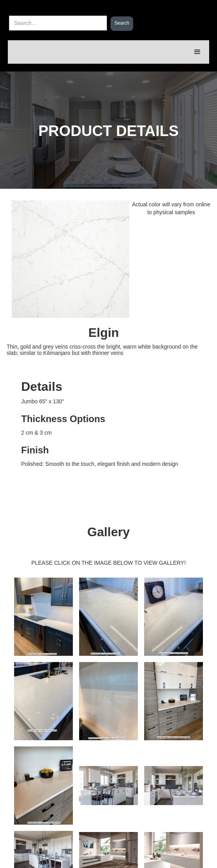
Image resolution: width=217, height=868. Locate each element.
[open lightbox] (108, 498)
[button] (197, 52)
